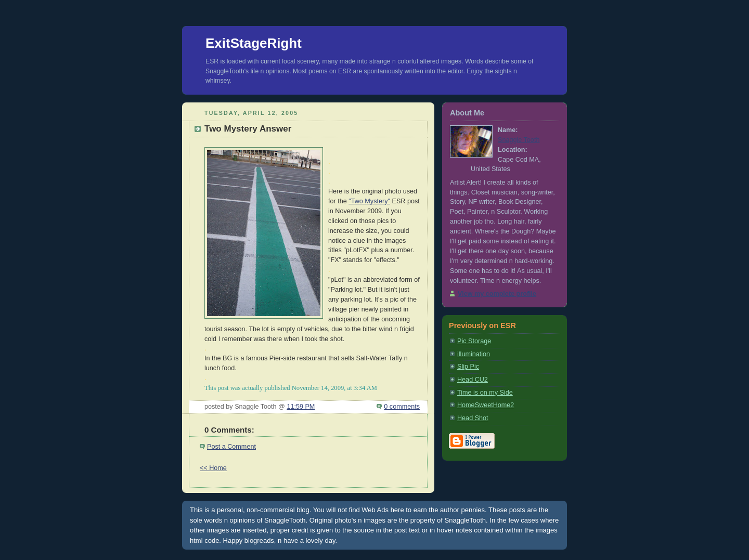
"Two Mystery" (369, 201)
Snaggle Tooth (519, 140)
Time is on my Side (485, 393)
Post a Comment (231, 447)
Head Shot (473, 418)
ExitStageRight (254, 43)
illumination (474, 354)
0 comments (402, 407)
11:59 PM (301, 407)
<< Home (213, 468)
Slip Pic (468, 367)
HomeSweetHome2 (486, 405)
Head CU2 (473, 380)
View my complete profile (497, 294)
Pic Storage (474, 341)
